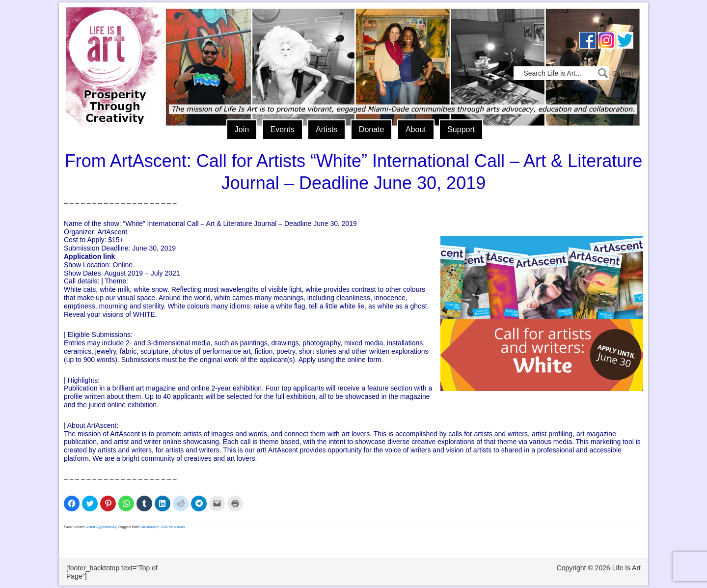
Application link (89, 256)
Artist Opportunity (102, 527)
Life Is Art (112, 53)
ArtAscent (150, 527)
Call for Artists (173, 527)
